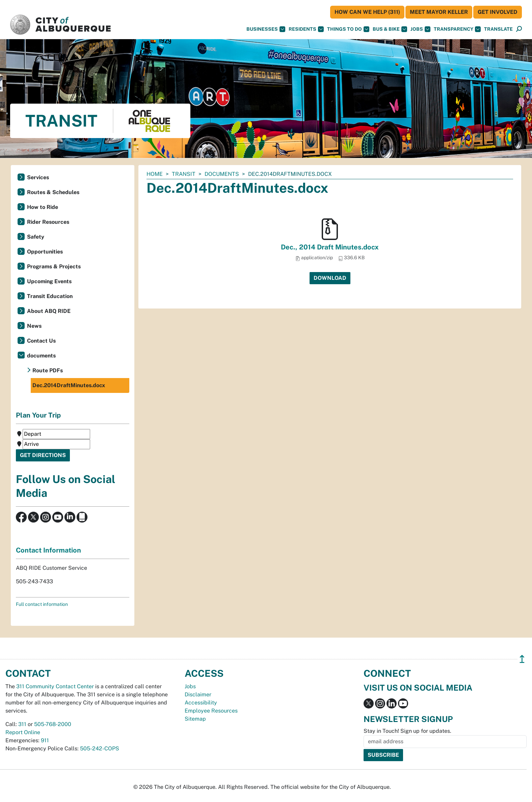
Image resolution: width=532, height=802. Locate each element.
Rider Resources (48, 222)
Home (155, 174)
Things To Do (348, 29)
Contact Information (48, 550)
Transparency (457, 29)
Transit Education (50, 296)
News (34, 326)
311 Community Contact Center (55, 686)
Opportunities (45, 252)
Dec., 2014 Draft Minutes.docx (330, 247)
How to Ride (43, 207)
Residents (306, 29)
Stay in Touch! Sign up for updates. (407, 731)
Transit (184, 174)
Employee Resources (211, 711)
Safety (36, 237)
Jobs (420, 29)
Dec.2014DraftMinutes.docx (69, 385)
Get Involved (498, 12)
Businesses (266, 29)
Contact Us (41, 341)
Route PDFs (48, 370)
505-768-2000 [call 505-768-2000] (53, 724)
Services (38, 177)
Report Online (23, 732)
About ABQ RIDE (49, 311)
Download (330, 278)
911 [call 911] (45, 740)
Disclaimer (198, 694)
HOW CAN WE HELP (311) (367, 12)
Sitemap (195, 719)
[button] (498, 29)
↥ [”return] (522, 659)
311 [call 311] (22, 724)
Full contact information (42, 604)
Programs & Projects (54, 266)
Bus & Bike (390, 29)
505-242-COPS (100, 748)
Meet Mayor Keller (439, 12)
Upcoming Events (49, 281)
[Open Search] (519, 29)
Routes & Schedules (53, 192)
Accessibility (201, 703)
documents (222, 174)
